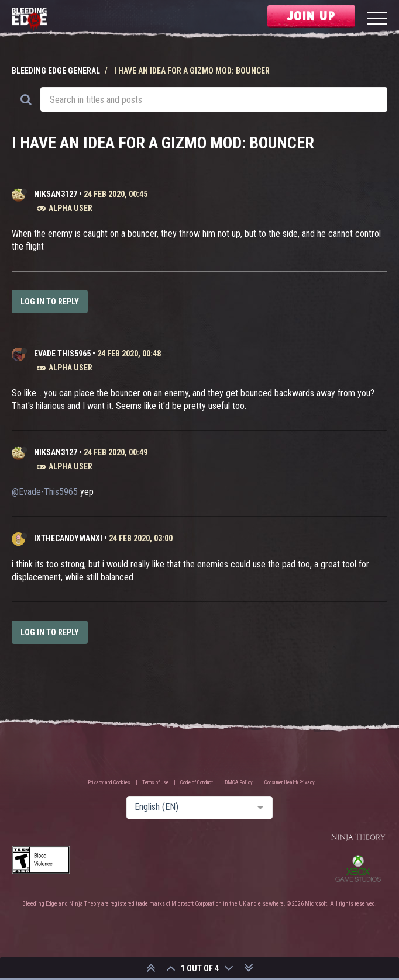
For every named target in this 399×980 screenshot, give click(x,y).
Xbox (358, 868)
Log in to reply (50, 302)
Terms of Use (155, 782)
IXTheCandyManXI (68, 538)
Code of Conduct (197, 782)
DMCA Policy (239, 782)
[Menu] (377, 20)
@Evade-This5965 (45, 492)
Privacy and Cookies (109, 782)
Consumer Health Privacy (290, 782)
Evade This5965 (62, 354)
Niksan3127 (56, 194)
